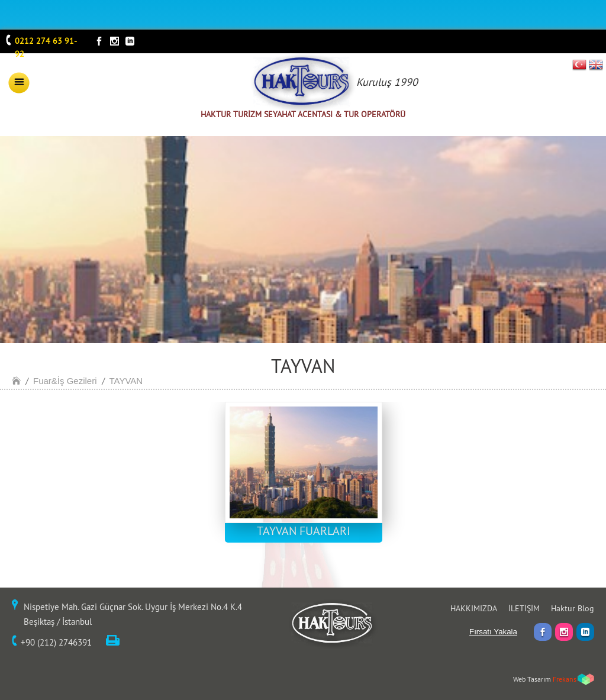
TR (580, 64)
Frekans (565, 679)
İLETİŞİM (524, 608)
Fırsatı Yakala (493, 632)
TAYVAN (126, 381)
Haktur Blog (573, 608)
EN (596, 64)
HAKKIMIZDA (474, 608)
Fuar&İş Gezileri (65, 381)
